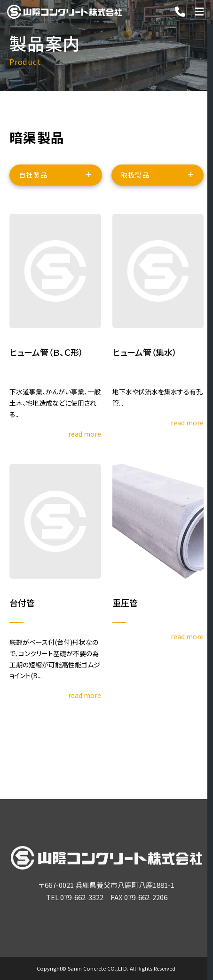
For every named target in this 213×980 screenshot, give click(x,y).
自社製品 (33, 176)
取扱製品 (135, 176)
